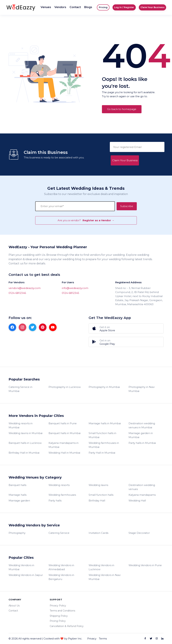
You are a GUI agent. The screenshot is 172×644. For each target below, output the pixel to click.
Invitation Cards (98, 533)
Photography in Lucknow (65, 387)
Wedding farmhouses (62, 495)
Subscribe (127, 206)
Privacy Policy (58, 606)
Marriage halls (18, 495)
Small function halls (101, 495)
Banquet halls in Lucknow (25, 443)
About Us (14, 606)
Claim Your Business (152, 7)
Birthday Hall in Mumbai (24, 453)
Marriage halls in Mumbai (105, 423)
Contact (75, 7)
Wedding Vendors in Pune (145, 565)
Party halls (55, 501)
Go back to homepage (122, 109)
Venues (46, 7)
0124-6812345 (71, 293)
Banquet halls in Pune (63, 423)
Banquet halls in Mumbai (65, 433)
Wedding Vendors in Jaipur (26, 575)
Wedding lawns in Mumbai (26, 433)
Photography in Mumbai (104, 387)
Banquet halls (17, 485)
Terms (103, 639)
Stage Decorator (139, 533)
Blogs (88, 7)
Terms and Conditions (62, 611)
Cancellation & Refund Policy (67, 626)
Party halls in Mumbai (142, 443)
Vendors (60, 7)
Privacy (92, 639)
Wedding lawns (98, 485)
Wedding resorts (59, 485)
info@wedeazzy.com (75, 288)
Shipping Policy (59, 616)
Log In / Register (124, 7)
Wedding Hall (137, 501)
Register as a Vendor (126, 356)
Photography (17, 533)
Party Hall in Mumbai (102, 453)
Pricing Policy (58, 621)
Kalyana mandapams (142, 495)
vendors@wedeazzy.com (25, 288)
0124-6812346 (17, 293)
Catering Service (59, 533)
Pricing (103, 7)
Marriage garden (19, 501)
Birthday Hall (97, 501)
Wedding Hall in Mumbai (64, 453)
